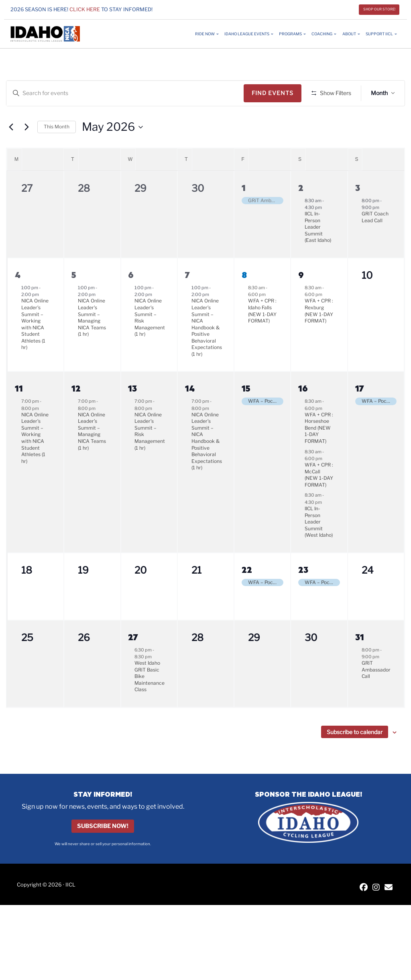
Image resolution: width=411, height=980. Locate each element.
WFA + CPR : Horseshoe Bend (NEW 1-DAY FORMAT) (319, 451)
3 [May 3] (358, 211)
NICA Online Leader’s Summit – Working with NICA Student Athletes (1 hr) (35, 348)
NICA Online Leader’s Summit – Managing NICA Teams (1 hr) (92, 341)
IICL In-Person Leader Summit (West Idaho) (319, 545)
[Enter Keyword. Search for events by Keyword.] (126, 93)
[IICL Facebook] (364, 912)
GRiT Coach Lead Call (375, 241)
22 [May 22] (247, 593)
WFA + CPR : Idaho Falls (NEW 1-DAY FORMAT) (262, 334)
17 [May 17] (360, 412)
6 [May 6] (131, 298)
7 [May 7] (187, 298)
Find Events (275, 93)
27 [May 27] (133, 660)
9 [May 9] (301, 298)
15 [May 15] (246, 412)
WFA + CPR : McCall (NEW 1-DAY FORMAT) (319, 498)
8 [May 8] (244, 298)
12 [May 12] (76, 412)
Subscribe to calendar (355, 755)
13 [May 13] (132, 412)
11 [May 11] (19, 412)
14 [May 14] (190, 412)
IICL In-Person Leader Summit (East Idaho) (318, 251)
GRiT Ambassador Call (376, 693)
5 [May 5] (74, 298)
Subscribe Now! (103, 850)
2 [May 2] (301, 211)
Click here (85, 9)
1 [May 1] (244, 211)
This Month (57, 150)
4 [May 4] (18, 298)
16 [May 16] (303, 412)
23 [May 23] (303, 593)
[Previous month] (11, 150)
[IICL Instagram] (376, 912)
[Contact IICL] (389, 912)
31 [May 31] (360, 660)
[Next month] (26, 150)
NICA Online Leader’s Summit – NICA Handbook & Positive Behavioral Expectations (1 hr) (207, 351)
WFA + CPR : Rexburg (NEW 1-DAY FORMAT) (319, 334)
